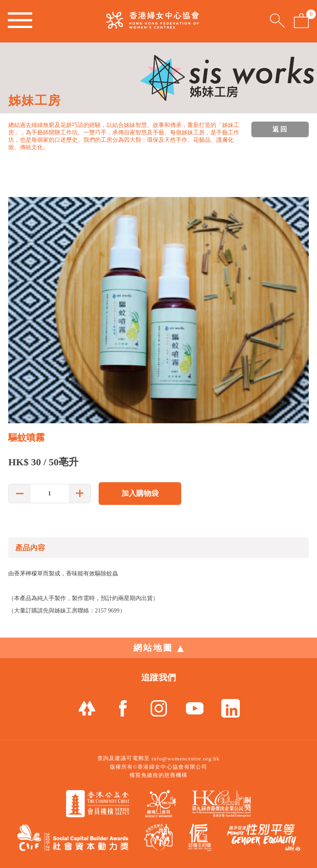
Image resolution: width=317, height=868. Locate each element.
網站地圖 (158, 648)
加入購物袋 (140, 493)
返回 (280, 129)
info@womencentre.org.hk (186, 759)
